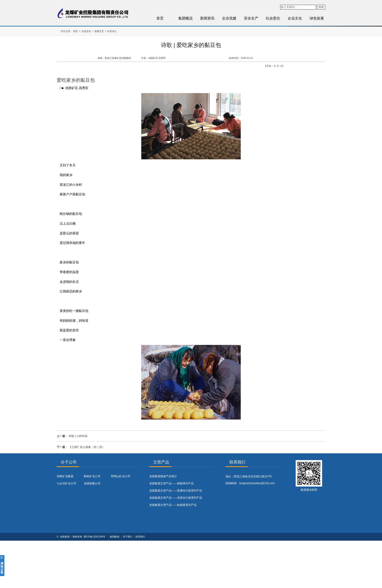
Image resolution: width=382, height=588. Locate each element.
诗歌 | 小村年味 (78, 436)
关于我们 (128, 537)
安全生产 (251, 18)
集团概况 (185, 18)
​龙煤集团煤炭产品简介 (163, 476)
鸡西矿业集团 (65, 476)
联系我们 (140, 537)
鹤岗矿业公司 (92, 476)
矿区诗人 (112, 31)
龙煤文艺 (99, 31)
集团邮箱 (115, 537)
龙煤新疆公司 (92, 483)
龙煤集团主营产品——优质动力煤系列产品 (176, 498)
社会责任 (273, 18)
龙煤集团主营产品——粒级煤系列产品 (173, 505)
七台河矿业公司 (66, 483)
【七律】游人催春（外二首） (87, 447)
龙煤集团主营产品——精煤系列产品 (172, 483)
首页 (160, 18)
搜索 (321, 7)
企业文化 (295, 18)
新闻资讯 (207, 18)
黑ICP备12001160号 (94, 537)
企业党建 (229, 18)
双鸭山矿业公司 (121, 476)
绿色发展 (317, 18)
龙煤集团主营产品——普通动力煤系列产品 (176, 491)
